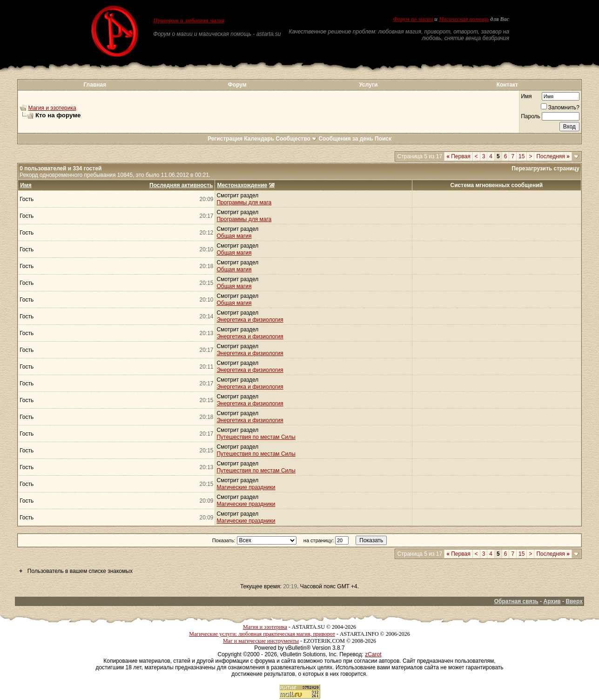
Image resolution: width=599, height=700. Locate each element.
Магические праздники (246, 487)
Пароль (531, 116)
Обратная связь (516, 601)
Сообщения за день (346, 139)
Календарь (259, 139)
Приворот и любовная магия (189, 20)
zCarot (373, 654)
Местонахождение (242, 185)
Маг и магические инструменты (261, 641)
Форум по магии (413, 19)
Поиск (383, 139)
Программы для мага (244, 202)
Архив (552, 601)
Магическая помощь (464, 19)
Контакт (507, 85)
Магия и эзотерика (52, 108)
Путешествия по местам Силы (256, 437)
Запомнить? (560, 108)
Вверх (574, 601)
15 (522, 156)
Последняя (553, 156)
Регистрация (225, 139)
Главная (95, 85)
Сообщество (296, 139)
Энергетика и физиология (250, 320)
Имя (526, 96)
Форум (237, 85)
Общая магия (234, 236)
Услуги (368, 85)
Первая (458, 156)
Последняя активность (181, 185)
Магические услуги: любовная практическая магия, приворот (262, 634)
